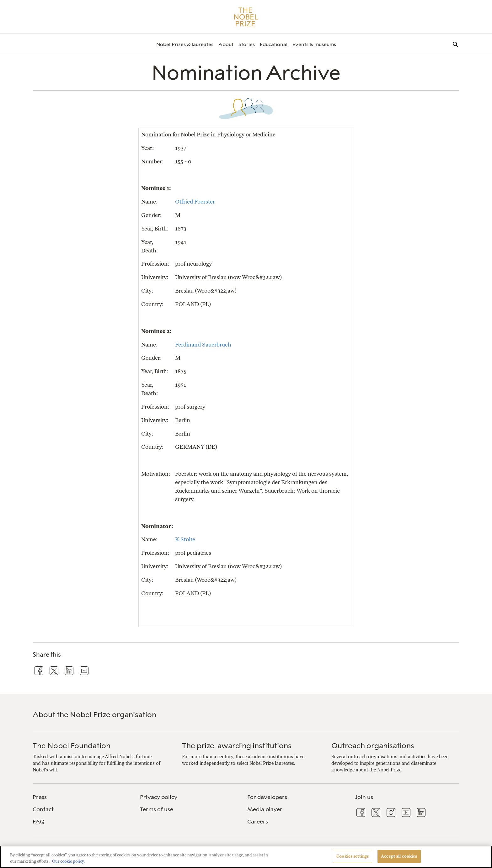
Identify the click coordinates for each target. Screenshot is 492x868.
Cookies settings (353, 856)
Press (40, 797)
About (226, 44)
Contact (43, 809)
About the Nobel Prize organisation (94, 715)
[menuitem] (185, 44)
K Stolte (185, 539)
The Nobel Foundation (72, 746)
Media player (265, 809)
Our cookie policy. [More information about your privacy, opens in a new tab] (68, 861)
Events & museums (314, 44)
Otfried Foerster (195, 201)
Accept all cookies (399, 856)
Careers (258, 822)
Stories (247, 44)
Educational (274, 44)
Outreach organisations (373, 746)
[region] (246, 857)
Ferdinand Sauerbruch (203, 344)
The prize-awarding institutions (237, 746)
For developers (267, 797)
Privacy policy (159, 797)
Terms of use (157, 809)
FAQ (39, 822)
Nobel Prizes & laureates (185, 44)
